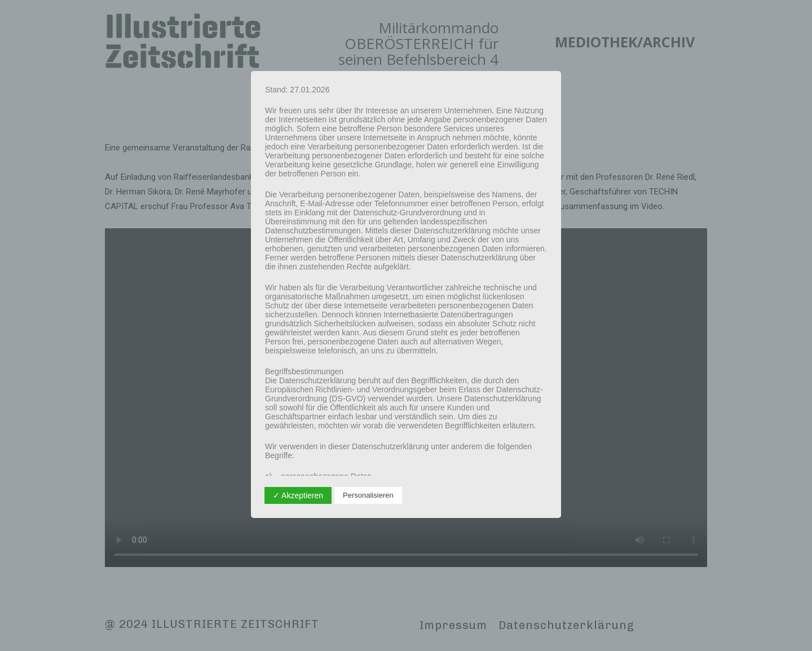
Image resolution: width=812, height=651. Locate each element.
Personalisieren (368, 495)
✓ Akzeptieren (298, 495)
